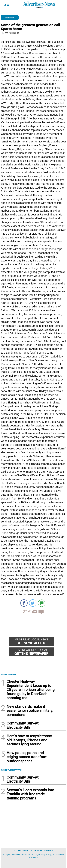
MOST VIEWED (8, 674)
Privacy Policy (45, 854)
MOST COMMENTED (11, 770)
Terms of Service (29, 854)
